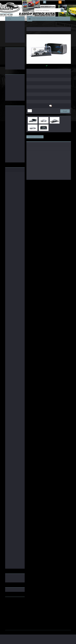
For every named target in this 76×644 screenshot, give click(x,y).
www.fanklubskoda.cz (12, 602)
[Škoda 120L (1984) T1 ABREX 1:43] (49, 35)
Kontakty (57, 19)
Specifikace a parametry (35, 137)
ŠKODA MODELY (35, 25)
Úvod (29, 25)
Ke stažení (31, 140)
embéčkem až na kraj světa (13, 605)
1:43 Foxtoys (52, 182)
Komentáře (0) (65, 137)
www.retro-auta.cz (11, 601)
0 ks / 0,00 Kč (66, 1)
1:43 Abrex (67, 182)
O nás (34, 19)
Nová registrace (51, 2)
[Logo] (17, 10)
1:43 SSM (60, 182)
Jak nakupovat (50, 19)
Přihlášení (39, 2)
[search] (62, 10)
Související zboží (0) (51, 137)
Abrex (42, 182)
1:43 (46, 182)
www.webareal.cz (23, 631)
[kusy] (30, 111)
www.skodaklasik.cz (11, 604)
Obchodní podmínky (41, 19)
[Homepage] (30, 19)
